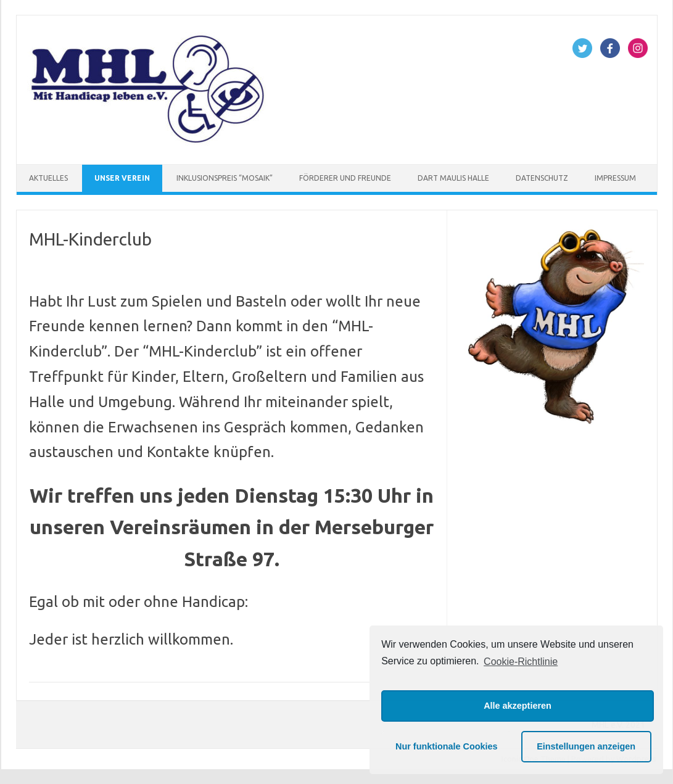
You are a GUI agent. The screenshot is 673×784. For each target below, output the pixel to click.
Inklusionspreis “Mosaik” (225, 178)
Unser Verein (122, 178)
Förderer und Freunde (345, 178)
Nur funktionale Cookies (447, 746)
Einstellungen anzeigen (586, 746)
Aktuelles (48, 178)
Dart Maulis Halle (453, 178)
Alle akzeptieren (518, 706)
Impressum (615, 178)
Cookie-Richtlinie (521, 662)
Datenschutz (542, 178)
